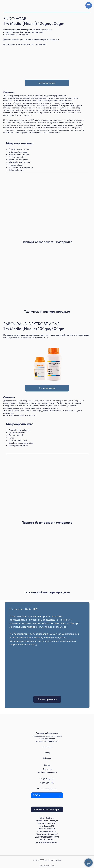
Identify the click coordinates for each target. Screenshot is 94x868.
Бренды (47, 765)
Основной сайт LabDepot (47, 809)
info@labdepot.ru (47, 779)
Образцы (47, 758)
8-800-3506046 (47, 783)
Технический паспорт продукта (47, 311)
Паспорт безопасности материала (47, 242)
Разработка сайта (47, 866)
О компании (47, 747)
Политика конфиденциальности (47, 771)
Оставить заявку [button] (47, 83)
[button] (42, 44)
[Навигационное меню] (89, 5)
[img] (47, 276)
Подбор (47, 752)
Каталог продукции (47, 699)
